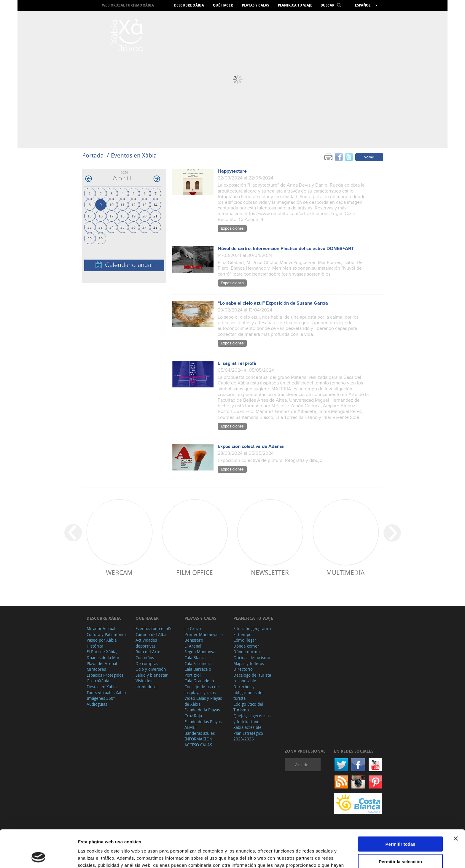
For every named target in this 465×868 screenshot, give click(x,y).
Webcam (119, 572)
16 (101, 216)
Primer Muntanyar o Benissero (204, 637)
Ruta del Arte (148, 652)
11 (122, 205)
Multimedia (345, 572)
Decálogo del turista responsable (252, 678)
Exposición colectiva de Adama (251, 447)
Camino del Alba (151, 634)
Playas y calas (255, 5)
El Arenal (193, 646)
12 (133, 205)
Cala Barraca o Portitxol (198, 672)
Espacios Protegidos (105, 675)
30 (101, 238)
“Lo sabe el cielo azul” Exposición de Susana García (273, 303)
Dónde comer (246, 646)
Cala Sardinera (198, 663)
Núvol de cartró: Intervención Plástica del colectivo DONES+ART (286, 249)
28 (155, 227)
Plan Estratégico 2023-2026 (248, 736)
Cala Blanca (195, 658)
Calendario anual (124, 265)
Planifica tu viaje (295, 5)
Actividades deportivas (146, 643)
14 (155, 205)
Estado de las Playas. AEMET (204, 725)
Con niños (145, 658)
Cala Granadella (199, 681)
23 (101, 227)
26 (133, 227)
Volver (369, 157)
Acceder (303, 765)
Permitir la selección (400, 826)
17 (112, 216)
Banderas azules (200, 733)
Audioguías (97, 704)
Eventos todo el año (154, 628)
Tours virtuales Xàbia (106, 693)
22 (90, 227)
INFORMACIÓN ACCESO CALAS (198, 742)
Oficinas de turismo (252, 658)
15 (90, 216)
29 (90, 238)
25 (122, 227)
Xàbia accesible (247, 727)
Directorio (243, 669)
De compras (147, 663)
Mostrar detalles (321, 856)
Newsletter (270, 572)
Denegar (400, 844)
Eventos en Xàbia (134, 155)
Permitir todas (400, 809)
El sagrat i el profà (237, 364)
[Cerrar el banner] (456, 803)
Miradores (96, 669)
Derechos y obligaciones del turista (249, 692)
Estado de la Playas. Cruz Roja (203, 713)
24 (112, 227)
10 (112, 205)
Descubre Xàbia (189, 5)
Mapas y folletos (249, 663)
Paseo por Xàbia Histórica (102, 643)
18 (122, 216)
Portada (93, 155)
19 (133, 216)
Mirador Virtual (101, 628)
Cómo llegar (245, 640)
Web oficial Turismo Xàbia (128, 5)
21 (155, 216)
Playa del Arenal (102, 663)
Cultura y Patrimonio (106, 634)
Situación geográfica (252, 628)
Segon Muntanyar (201, 652)
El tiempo (242, 634)
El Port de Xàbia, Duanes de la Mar (103, 655)
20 (144, 216)
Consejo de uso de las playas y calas (202, 690)
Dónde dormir (247, 652)
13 (144, 205)
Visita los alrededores (147, 684)
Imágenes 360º (101, 698)
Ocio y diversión (151, 669)
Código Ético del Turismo (248, 707)
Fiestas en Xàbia (102, 687)
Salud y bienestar (152, 675)
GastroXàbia (98, 681)
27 (144, 227)
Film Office (195, 572)
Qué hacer (223, 5)
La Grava (193, 628)
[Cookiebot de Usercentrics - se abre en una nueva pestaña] (38, 856)
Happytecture (232, 171)
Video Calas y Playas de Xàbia (203, 701)
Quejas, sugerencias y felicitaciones (252, 719)
